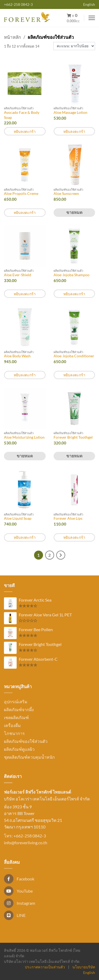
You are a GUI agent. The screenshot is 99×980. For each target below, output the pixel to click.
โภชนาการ (14, 733)
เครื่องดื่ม (12, 725)
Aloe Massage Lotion (70, 112)
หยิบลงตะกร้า (25, 131)
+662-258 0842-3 (18, 4)
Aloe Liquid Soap (18, 518)
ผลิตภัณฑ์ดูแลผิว (19, 749)
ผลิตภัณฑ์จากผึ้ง (19, 709)
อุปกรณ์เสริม (16, 702)
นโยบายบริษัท (84, 967)
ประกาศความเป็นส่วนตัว (45, 967)
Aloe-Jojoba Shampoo (72, 275)
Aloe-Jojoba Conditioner (74, 356)
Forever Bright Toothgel (73, 437)
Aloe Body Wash (17, 356)
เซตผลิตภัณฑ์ (16, 717)
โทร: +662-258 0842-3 (25, 836)
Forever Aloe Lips (68, 518)
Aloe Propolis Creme (21, 193)
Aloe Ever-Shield (18, 275)
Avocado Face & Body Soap (22, 115)
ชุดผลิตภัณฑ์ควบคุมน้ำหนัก (29, 757)
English (89, 4)
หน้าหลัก (12, 37)
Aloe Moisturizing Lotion (24, 437)
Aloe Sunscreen (66, 193)
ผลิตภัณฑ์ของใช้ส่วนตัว (26, 741)
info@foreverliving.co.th (26, 843)
